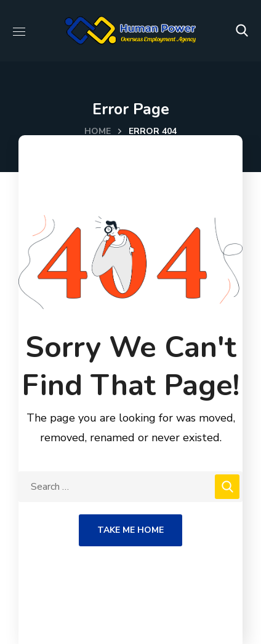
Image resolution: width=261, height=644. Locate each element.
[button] (242, 31)
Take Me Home (130, 530)
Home (98, 131)
